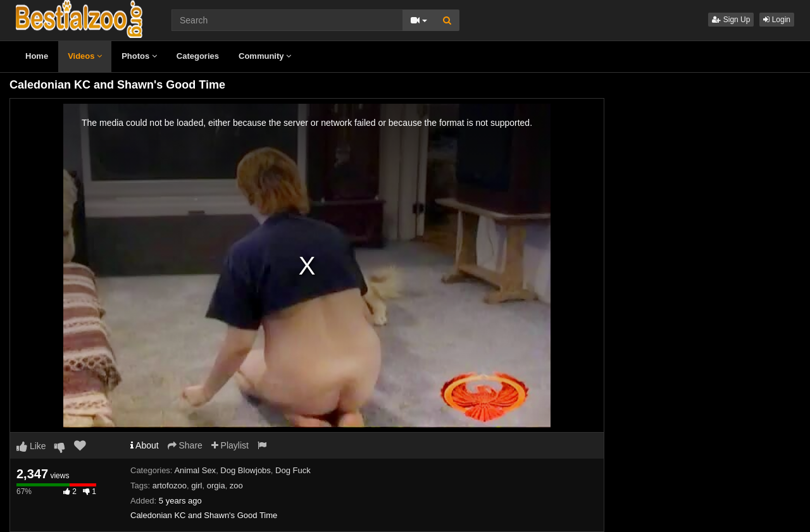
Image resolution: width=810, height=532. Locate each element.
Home (37, 56)
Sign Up (731, 20)
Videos (85, 56)
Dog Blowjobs (246, 470)
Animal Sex (195, 470)
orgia (216, 486)
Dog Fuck (293, 470)
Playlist (230, 445)
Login (777, 20)
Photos (139, 56)
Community (265, 56)
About (145, 445)
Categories (198, 56)
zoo (236, 486)
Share (185, 445)
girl (196, 486)
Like (31, 446)
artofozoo (170, 486)
